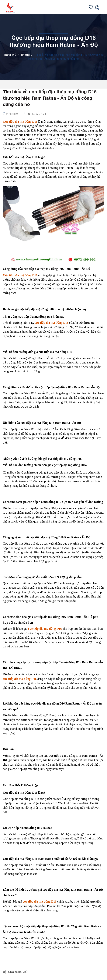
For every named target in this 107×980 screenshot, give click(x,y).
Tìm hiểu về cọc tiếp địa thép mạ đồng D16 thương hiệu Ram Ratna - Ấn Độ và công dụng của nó (50, 98)
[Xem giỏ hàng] (97, 7)
